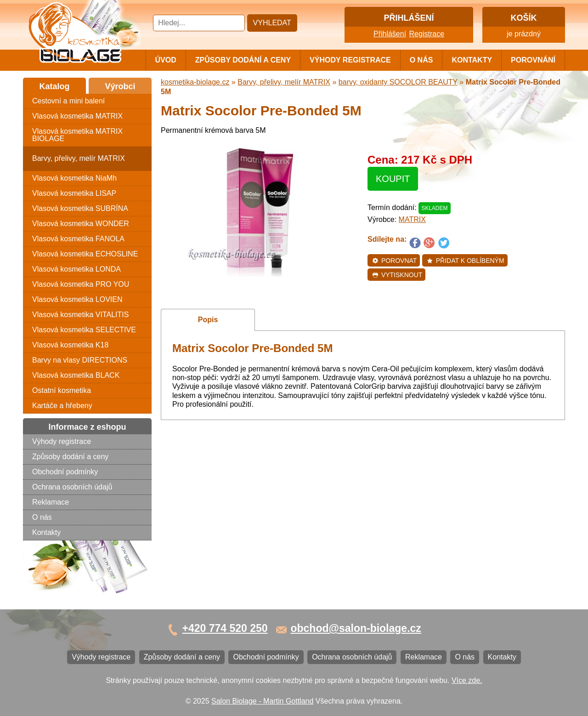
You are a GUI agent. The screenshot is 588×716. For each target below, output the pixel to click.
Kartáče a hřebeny (62, 406)
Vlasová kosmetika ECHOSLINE (85, 254)
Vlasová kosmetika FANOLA (78, 239)
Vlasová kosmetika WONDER (81, 224)
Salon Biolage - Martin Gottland (262, 701)
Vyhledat (272, 23)
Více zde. (467, 680)
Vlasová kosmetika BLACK (76, 375)
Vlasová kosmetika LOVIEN (77, 299)
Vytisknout (397, 275)
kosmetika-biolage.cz (195, 82)
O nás (421, 60)
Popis (208, 320)
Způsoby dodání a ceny (243, 60)
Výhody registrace (350, 60)
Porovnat (394, 261)
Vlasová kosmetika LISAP (74, 193)
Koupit (393, 179)
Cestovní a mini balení (68, 101)
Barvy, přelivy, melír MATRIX (79, 158)
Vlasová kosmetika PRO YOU (81, 284)
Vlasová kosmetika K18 (70, 345)
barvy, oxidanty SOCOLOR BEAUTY (398, 82)
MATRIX (412, 219)
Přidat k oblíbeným (466, 261)
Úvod (166, 60)
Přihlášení (390, 34)
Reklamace (51, 502)
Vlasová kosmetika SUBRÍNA (80, 208)
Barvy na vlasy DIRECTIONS (80, 360)
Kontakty (472, 60)
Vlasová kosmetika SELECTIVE (84, 330)
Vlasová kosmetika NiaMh (74, 178)
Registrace (427, 34)
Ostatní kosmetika (62, 390)
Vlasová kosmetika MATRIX (77, 116)
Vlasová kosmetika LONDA (76, 269)
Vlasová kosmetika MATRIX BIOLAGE (77, 135)
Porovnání (533, 60)
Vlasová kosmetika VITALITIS (80, 315)
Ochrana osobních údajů (72, 487)
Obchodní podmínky (65, 472)
